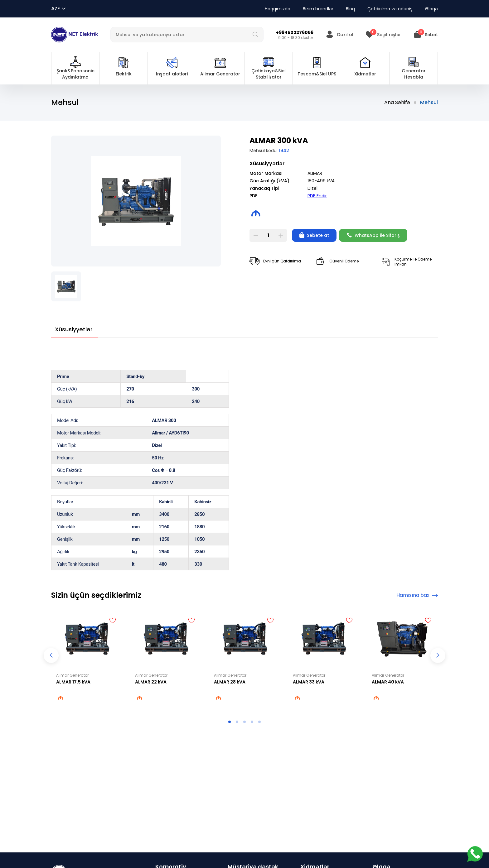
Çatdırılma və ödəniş (390, 9)
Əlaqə (431, 9)
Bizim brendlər (318, 9)
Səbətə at (314, 235)
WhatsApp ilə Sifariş (373, 235)
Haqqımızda (278, 9)
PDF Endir (317, 196)
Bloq (350, 9)
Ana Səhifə (397, 102)
